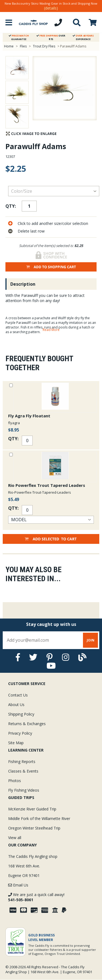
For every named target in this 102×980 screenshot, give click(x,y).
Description (23, 284)
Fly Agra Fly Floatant (29, 416)
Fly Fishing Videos (24, 790)
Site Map (16, 743)
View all (15, 838)
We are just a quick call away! (36, 897)
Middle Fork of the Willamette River (39, 818)
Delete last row (31, 231)
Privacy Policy (20, 733)
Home (9, 46)
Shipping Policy (21, 714)
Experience (83, 37)
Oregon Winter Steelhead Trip (34, 828)
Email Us (18, 885)
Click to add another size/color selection (53, 223)
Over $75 (51, 37)
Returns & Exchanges (27, 724)
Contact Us (18, 695)
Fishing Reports (22, 762)
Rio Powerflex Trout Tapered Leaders (47, 485)
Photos (15, 781)
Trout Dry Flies (44, 46)
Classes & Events (23, 771)
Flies (23, 46)
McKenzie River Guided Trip (32, 809)
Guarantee (19, 37)
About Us (16, 705)
